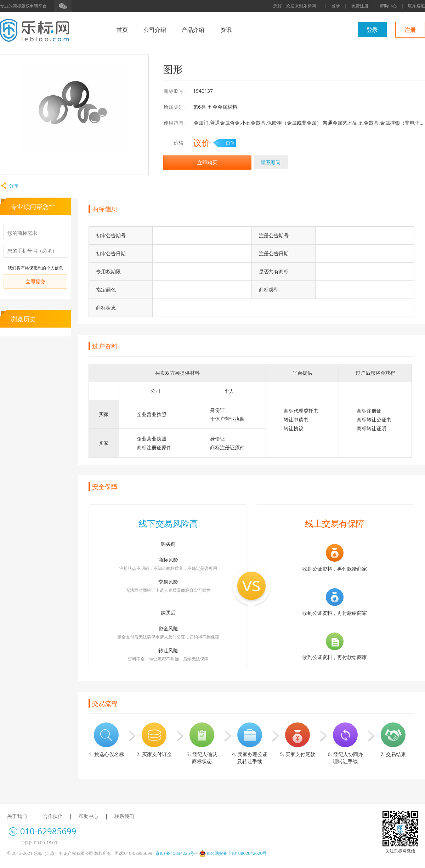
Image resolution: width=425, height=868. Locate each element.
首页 (122, 30)
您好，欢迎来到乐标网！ (297, 6)
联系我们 (124, 816)
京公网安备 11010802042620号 (233, 853)
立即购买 (207, 162)
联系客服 (416, 6)
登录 (336, 6)
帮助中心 (388, 6)
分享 (9, 186)
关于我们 (17, 816)
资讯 (226, 30)
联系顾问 (271, 162)
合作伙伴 (53, 816)
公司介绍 (155, 30)
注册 (410, 30)
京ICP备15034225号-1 (177, 853)
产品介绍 (193, 30)
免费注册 (360, 6)
